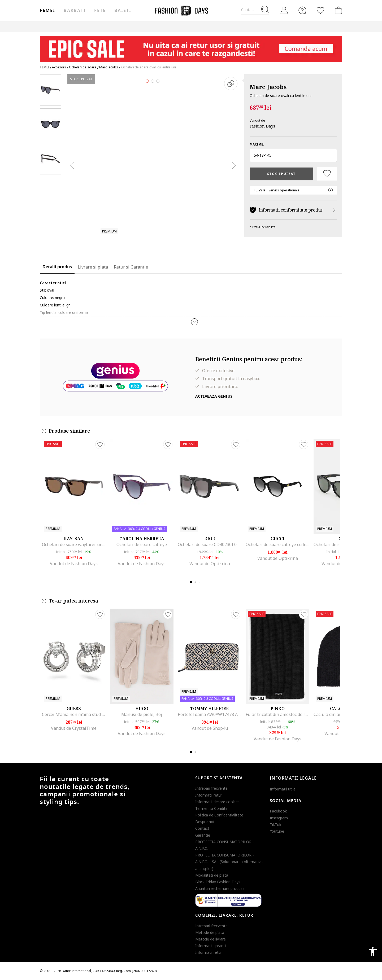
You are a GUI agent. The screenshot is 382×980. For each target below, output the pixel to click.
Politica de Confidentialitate (219, 815)
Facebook (278, 811)
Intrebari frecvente (211, 788)
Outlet (285, 26)
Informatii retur (209, 795)
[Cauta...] (255, 10)
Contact (202, 828)
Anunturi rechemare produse (220, 888)
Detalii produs (57, 267)
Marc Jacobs (268, 87)
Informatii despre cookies (217, 802)
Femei (47, 11)
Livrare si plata (93, 267)
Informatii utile (283, 789)
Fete (100, 11)
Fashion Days (262, 126)
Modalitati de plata (212, 875)
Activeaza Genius (214, 396)
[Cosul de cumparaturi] (337, 10)
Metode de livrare (210, 939)
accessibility (373, 951)
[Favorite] (320, 10)
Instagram (279, 818)
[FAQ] (302, 10)
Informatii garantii (211, 946)
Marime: (257, 144)
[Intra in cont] (284, 11)
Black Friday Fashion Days (218, 882)
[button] (293, 155)
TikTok (275, 825)
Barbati (75, 11)
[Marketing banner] (191, 47)
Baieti (123, 11)
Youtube (277, 831)
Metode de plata (210, 932)
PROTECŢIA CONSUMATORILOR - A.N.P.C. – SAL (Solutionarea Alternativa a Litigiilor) (229, 862)
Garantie (203, 835)
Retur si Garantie (131, 267)
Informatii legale (293, 778)
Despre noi (205, 822)
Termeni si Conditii (211, 808)
